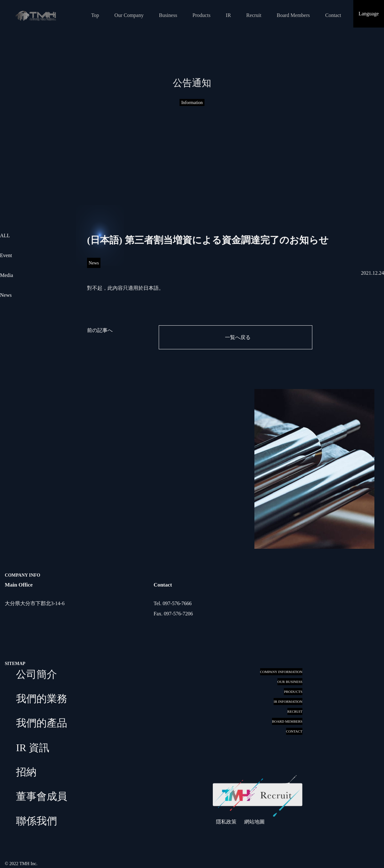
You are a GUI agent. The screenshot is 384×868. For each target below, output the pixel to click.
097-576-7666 (177, 603)
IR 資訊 (33, 748)
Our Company (129, 15)
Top (95, 15)
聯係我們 (36, 821)
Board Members (293, 15)
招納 (26, 772)
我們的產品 (42, 723)
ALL (5, 235)
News (6, 295)
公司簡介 (36, 674)
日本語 (151, 288)
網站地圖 (254, 822)
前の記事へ (100, 330)
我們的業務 (42, 699)
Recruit (254, 15)
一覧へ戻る (238, 337)
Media (7, 275)
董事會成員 (42, 796)
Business (168, 15)
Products (202, 15)
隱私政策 (226, 822)
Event (6, 255)
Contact (333, 15)
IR (228, 15)
